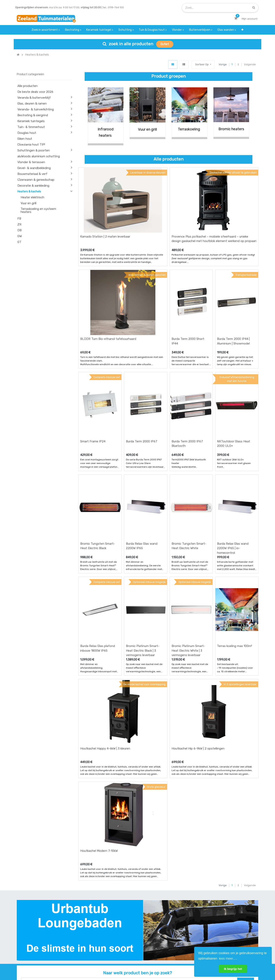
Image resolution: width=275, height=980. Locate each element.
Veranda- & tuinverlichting (36, 109)
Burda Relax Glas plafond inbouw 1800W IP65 (98, 573)
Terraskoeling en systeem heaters (38, 210)
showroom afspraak (174, 919)
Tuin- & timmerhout (31, 127)
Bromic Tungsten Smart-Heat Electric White (189, 486)
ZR (19, 224)
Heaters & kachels (29, 192)
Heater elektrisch (32, 197)
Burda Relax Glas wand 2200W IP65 (142, 486)
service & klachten (90, 943)
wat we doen (128, 919)
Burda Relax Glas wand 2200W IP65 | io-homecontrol (233, 488)
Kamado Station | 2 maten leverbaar (105, 222)
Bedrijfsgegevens (150, 963)
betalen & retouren (91, 927)
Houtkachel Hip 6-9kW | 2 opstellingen (198, 658)
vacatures (126, 943)
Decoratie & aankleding (33, 186)
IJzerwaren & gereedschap (36, 180)
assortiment (169, 935)
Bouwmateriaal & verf (32, 174)
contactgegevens (172, 927)
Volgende (250, 64)
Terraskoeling (189, 129)
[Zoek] (254, 8)
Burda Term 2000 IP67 (142, 396)
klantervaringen (130, 927)
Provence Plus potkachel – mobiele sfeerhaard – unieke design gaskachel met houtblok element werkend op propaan (214, 224)
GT (19, 242)
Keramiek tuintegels (31, 121)
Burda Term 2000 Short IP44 (188, 311)
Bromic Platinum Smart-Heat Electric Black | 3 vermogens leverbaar (143, 576)
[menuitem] (46, 30)
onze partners (170, 943)
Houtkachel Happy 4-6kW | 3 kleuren (105, 658)
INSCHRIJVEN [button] (246, 920)
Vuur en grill (28, 203)
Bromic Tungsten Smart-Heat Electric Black (98, 486)
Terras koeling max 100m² (235, 571)
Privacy (173, 963)
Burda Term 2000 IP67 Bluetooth (187, 399)
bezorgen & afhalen (91, 935)
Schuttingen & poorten (34, 150)
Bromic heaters (231, 129)
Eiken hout (25, 139)
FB (19, 219)
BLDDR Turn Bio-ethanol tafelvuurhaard (108, 309)
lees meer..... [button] (228, 958)
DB (19, 230)
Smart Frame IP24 (93, 396)
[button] (242, 30)
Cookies (190, 963)
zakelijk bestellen (131, 935)
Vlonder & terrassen (31, 162)
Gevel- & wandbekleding (34, 168)
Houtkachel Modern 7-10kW (99, 746)
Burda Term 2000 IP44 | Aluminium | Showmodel (233, 311)
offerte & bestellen (91, 919)
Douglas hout (27, 133)
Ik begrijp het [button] (233, 969)
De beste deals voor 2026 (35, 92)
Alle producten (27, 86)
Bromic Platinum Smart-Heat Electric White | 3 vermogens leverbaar (188, 576)
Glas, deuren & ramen (32, 104)
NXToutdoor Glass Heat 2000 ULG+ (234, 399)
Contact (28, 938)
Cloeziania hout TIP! (31, 145)
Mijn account (87, 963)
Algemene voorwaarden (117, 963)
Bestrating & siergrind (33, 115)
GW (20, 236)
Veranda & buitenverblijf (34, 98)
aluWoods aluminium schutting (39, 156)
